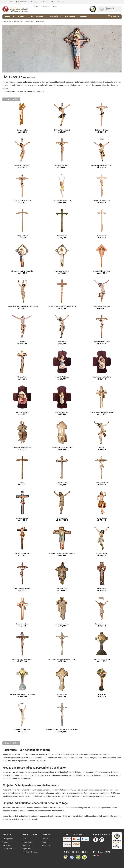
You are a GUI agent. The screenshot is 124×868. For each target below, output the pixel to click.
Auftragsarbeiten (8, 849)
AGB (24, 839)
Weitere (84, 17)
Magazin (115, 17)
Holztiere (70, 17)
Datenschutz (27, 842)
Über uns (45, 839)
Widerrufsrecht (28, 845)
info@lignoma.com (61, 2)
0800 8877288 (22, 2)
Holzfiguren (37, 17)
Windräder (55, 17)
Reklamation (7, 845)
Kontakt (36, 6)
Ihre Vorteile (46, 845)
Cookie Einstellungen (30, 852)
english (98, 856)
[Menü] (121, 834)
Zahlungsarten (45, 6)
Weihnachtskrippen (14, 17)
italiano (94, 856)
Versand (54, 6)
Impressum (27, 849)
